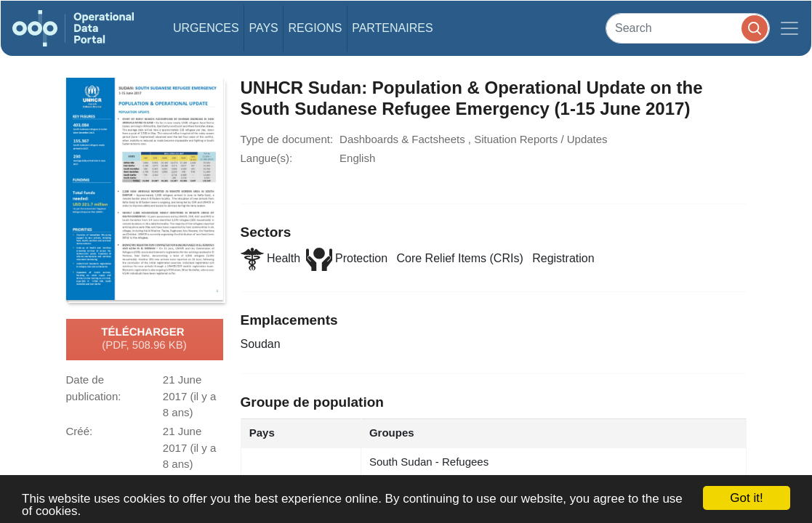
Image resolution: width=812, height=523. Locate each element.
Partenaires (392, 28)
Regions (315, 28)
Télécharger (144, 339)
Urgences (206, 28)
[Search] (688, 28)
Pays (263, 28)
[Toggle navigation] (789, 28)
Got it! (746, 498)
